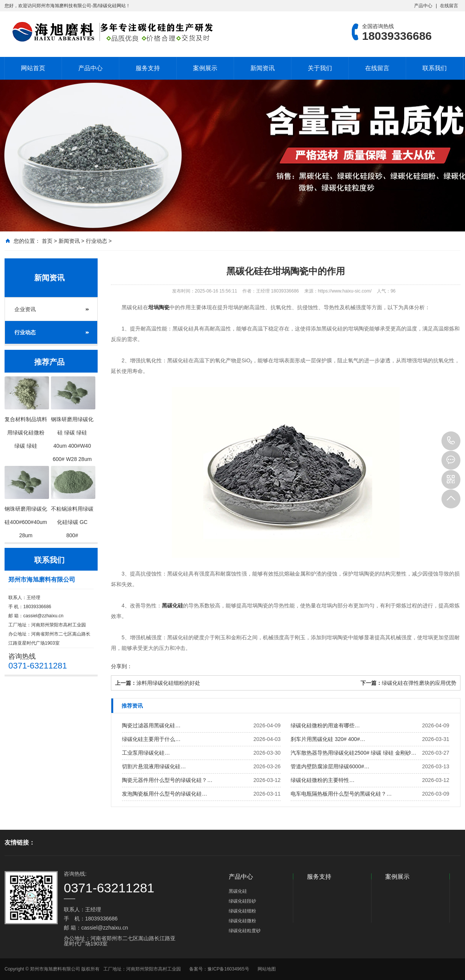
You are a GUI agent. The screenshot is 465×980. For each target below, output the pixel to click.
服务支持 (148, 68)
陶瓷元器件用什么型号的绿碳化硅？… (167, 780)
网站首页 (33, 68)
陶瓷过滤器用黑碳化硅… (151, 725)
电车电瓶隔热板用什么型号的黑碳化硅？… (341, 794)
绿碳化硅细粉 (242, 911)
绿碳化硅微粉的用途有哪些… (325, 725)
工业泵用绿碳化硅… (146, 753)
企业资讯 (25, 309)
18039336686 (451, 441)
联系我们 (435, 68)
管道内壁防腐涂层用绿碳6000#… (330, 766)
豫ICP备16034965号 (228, 969)
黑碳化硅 (172, 606)
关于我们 (320, 68)
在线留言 (449, 6)
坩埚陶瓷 (159, 307)
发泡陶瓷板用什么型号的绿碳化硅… (164, 794)
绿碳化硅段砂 (242, 901)
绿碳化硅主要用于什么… (151, 739)
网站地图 (267, 969)
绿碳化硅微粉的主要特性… (323, 780)
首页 (47, 241)
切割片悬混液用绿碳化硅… (154, 766)
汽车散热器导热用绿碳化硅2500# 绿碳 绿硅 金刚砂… (353, 753)
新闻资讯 (263, 68)
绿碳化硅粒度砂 (245, 931)
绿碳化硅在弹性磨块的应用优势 (419, 683)
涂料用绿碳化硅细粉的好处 (168, 683)
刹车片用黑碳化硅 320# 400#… (328, 739)
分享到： (122, 666)
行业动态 (96, 241)
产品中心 (423, 6)
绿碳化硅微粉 (242, 921)
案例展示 (205, 68)
